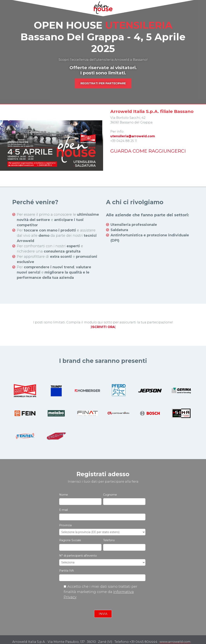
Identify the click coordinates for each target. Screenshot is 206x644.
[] (103, 318)
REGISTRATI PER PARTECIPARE (103, 83)
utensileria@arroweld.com (133, 136)
